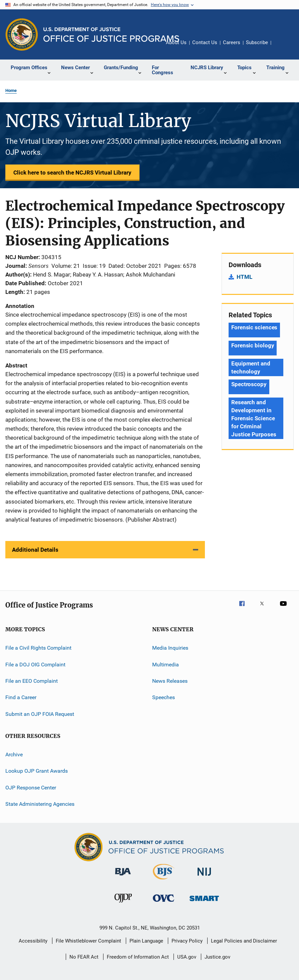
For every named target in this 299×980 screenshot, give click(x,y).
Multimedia (166, 664)
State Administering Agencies (40, 804)
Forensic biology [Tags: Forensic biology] (253, 345)
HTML (244, 277)
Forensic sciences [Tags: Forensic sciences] (254, 327)
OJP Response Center (31, 787)
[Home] (111, 35)
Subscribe (257, 42)
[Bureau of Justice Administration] (123, 877)
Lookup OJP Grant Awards (37, 771)
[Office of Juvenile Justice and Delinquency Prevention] (123, 904)
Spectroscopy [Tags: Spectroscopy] (249, 384)
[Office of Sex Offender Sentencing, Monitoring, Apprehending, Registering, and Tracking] (204, 902)
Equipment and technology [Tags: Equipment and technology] (251, 367)
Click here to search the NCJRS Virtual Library (72, 173)
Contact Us (205, 42)
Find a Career (21, 697)
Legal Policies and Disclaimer (244, 941)
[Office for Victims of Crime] (164, 903)
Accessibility (33, 941)
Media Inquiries (170, 648)
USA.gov (187, 957)
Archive (14, 754)
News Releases (170, 681)
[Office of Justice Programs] (22, 34)
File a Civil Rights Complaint (38, 648)
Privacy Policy (187, 941)
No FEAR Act (84, 957)
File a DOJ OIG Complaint (35, 664)
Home (11, 90)
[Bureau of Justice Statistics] (164, 881)
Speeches (164, 697)
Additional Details (35, 550)
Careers (232, 42)
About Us (176, 42)
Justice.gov (217, 957)
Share (282, 47)
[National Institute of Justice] (204, 877)
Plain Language (146, 941)
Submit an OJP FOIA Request (40, 714)
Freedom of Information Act (138, 957)
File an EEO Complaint (32, 681)
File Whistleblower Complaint (88, 941)
